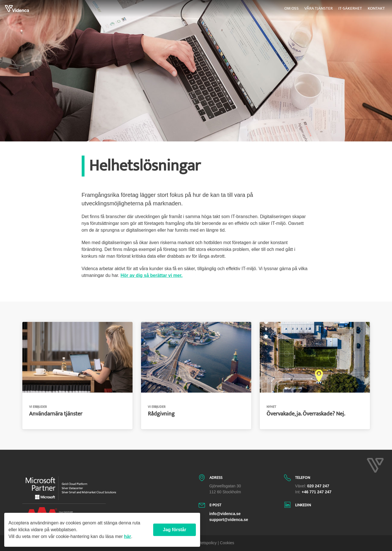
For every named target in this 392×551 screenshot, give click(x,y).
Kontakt (376, 8)
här (128, 536)
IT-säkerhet (350, 8)
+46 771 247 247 (317, 492)
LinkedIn (303, 505)
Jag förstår (175, 530)
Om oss (292, 8)
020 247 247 (318, 486)
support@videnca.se (229, 520)
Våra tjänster (319, 8)
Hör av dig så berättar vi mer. (151, 275)
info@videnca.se (225, 514)
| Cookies (226, 543)
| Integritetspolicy (202, 543)
